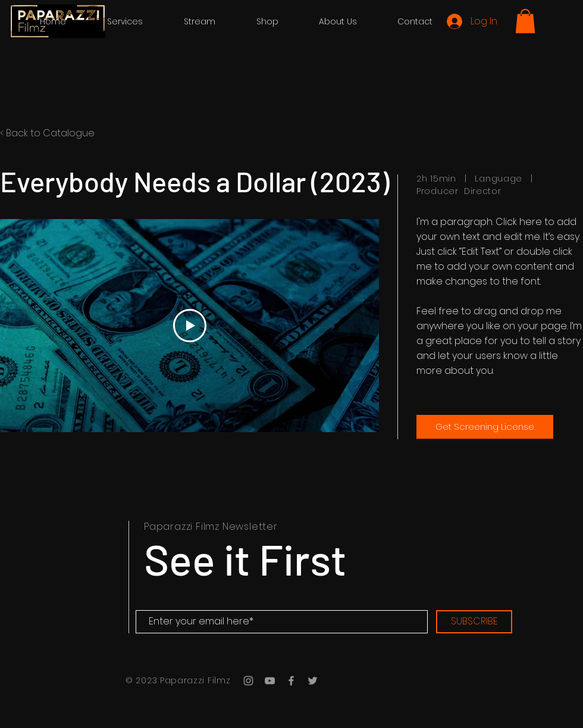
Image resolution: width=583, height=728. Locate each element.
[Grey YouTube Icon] (270, 681)
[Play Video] (190, 326)
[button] (525, 21)
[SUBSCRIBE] (474, 622)
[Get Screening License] (485, 427)
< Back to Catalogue (47, 133)
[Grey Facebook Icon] (291, 681)
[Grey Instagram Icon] (248, 681)
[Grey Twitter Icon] (313, 681)
